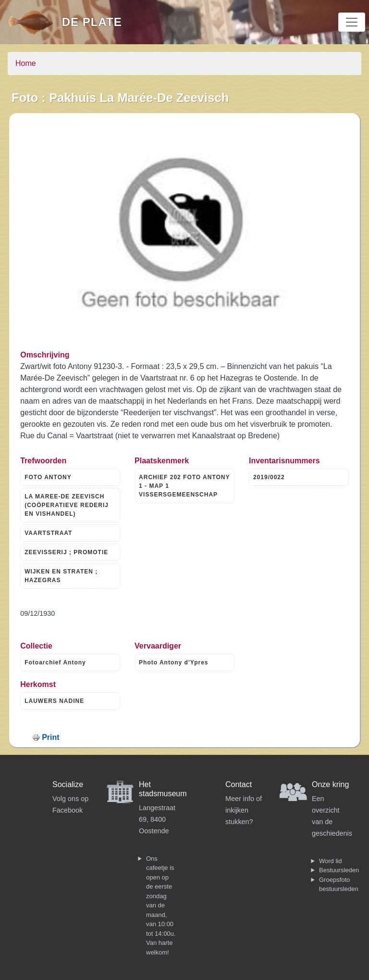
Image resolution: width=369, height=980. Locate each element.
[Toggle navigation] (352, 22)
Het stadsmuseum (163, 789)
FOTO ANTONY (48, 477)
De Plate (92, 22)
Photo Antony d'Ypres (173, 662)
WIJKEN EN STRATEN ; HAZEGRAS (61, 576)
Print (50, 737)
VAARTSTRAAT (48, 533)
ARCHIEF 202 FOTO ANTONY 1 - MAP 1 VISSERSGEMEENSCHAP (184, 486)
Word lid (330, 861)
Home (26, 63)
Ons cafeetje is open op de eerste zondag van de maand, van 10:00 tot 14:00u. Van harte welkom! (161, 905)
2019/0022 (269, 477)
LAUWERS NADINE (54, 701)
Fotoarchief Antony (55, 662)
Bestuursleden (339, 870)
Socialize (68, 784)
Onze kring (330, 784)
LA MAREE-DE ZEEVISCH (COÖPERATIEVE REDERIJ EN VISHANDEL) (67, 505)
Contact (239, 784)
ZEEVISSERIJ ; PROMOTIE (66, 552)
